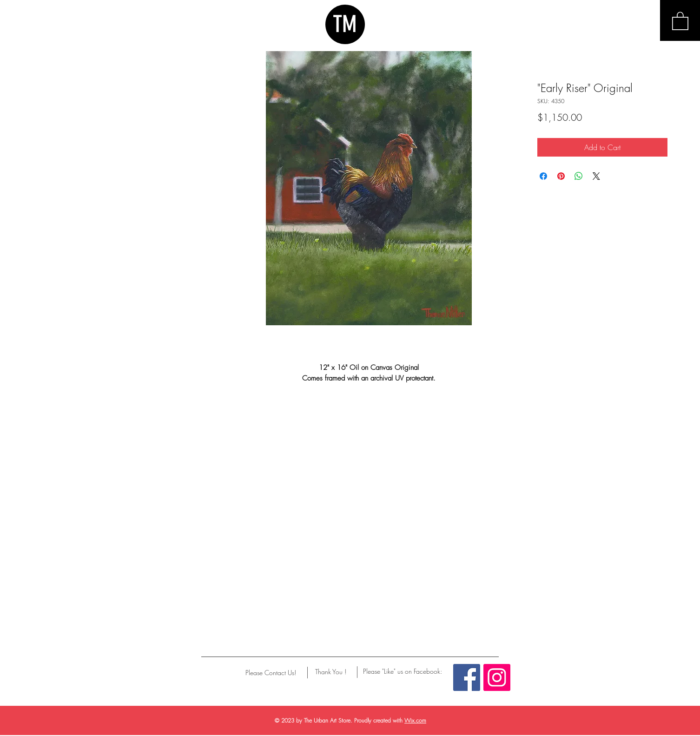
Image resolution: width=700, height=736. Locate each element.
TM (345, 24)
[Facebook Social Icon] (467, 677)
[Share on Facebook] (543, 176)
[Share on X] (596, 176)
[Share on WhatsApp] (579, 176)
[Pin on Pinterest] (561, 176)
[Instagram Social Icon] (497, 677)
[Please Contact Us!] (271, 673)
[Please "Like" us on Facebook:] (403, 671)
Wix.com (415, 720)
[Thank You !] (331, 672)
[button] (680, 20)
